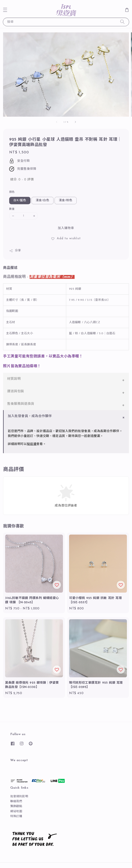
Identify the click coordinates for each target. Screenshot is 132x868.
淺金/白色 (43, 200)
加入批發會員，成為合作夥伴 (30, 416)
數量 (12, 209)
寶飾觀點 (16, 806)
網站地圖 (16, 812)
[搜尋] (122, 22)
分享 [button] (15, 251)
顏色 (12, 192)
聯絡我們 (16, 801)
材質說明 (14, 379)
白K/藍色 (20, 200)
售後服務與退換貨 (21, 404)
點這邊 (32, 444)
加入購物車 (66, 228)
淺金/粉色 (66, 200)
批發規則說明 (19, 797)
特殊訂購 (16, 816)
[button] (5, 10)
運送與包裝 (16, 391)
